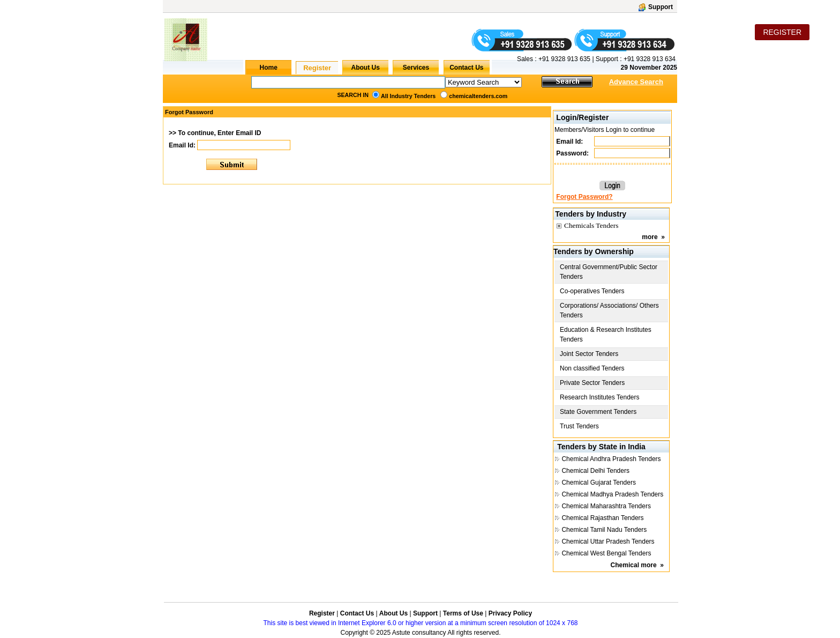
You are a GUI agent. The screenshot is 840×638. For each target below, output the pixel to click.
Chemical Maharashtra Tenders (606, 506)
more (650, 237)
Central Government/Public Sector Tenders (609, 272)
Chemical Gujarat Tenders (599, 483)
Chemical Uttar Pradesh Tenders (608, 541)
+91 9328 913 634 (650, 59)
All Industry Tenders (408, 96)
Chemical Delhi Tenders (595, 471)
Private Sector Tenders (592, 383)
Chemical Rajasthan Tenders (602, 518)
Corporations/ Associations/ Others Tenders (609, 310)
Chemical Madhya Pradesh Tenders (612, 494)
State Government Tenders (598, 412)
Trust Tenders (579, 426)
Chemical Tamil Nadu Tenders (604, 530)
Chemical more (634, 565)
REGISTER (782, 32)
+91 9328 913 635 (564, 59)
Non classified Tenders (592, 368)
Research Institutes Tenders (600, 397)
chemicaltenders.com (478, 96)
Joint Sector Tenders (589, 354)
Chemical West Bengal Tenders (606, 553)
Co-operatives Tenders (592, 291)
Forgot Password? (584, 197)
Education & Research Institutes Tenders (606, 335)
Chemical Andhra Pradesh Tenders (611, 459)
